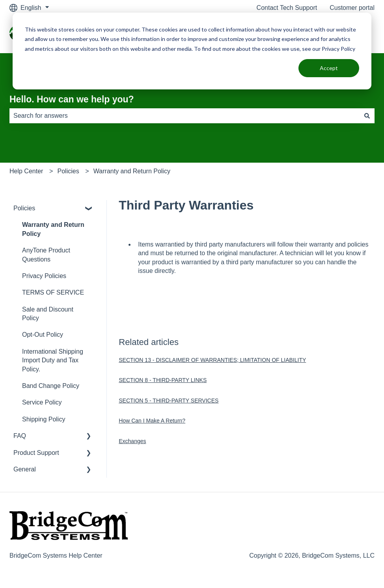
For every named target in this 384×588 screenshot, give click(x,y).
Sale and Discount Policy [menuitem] (48, 314)
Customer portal (352, 8)
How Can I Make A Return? (152, 421)
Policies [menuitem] (24, 208)
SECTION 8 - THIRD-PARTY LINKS (163, 380)
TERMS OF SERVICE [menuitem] (53, 292)
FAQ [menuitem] (20, 436)
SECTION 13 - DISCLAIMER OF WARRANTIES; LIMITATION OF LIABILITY (212, 360)
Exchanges (132, 441)
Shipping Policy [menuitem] (44, 419)
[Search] (367, 116)
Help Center (26, 171)
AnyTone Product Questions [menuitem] (46, 255)
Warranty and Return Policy (132, 171)
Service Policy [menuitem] (42, 402)
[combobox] (185, 116)
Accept (329, 68)
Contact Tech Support (287, 8)
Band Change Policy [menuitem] (51, 386)
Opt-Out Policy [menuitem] (43, 335)
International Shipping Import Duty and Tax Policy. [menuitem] (53, 360)
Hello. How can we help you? (72, 99)
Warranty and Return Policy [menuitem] (53, 229)
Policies (68, 171)
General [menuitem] (25, 469)
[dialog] (192, 51)
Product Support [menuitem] (36, 453)
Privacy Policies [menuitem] (44, 276)
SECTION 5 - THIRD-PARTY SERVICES (169, 401)
